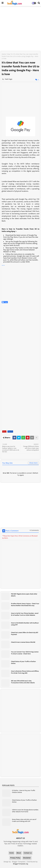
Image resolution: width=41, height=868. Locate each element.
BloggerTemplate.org (21, 864)
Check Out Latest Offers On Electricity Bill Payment (25, 633)
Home (4, 54)
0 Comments (34, 530)
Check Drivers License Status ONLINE (23, 642)
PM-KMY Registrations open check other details (24, 595)
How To (10, 54)
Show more (33, 463)
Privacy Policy (15, 858)
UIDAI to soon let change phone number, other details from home (25, 811)
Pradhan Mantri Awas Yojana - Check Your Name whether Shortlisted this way (25, 605)
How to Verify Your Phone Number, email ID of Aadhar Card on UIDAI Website (25, 614)
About (19, 853)
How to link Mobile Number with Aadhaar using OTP (25, 624)
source (3, 265)
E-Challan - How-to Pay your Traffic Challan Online (24, 791)
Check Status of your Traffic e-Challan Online (23, 662)
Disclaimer (27, 858)
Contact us (28, 853)
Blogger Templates (19, 862)
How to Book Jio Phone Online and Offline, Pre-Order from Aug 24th (25, 672)
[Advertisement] (20, 29)
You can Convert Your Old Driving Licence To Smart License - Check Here (25, 653)
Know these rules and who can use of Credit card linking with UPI (24, 820)
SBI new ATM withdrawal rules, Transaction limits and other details (23, 682)
